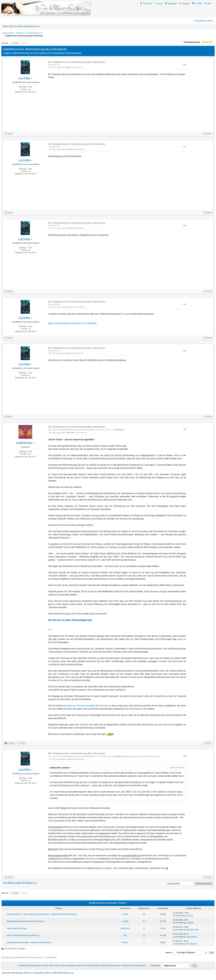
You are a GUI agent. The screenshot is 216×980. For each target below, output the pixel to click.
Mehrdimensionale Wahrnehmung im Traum (25, 921)
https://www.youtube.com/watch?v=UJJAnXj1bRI (72, 323)
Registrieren (34, 26)
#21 (185, 430)
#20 (185, 351)
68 (144, 914)
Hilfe (208, 4)
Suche (159, 4)
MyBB (47, 973)
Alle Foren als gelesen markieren (70, 966)
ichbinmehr (24, 443)
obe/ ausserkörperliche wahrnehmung (23, 935)
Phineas (125, 942)
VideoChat (146, 4)
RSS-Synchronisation (111, 966)
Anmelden (19, 26)
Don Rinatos (192, 944)
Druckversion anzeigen (15, 948)
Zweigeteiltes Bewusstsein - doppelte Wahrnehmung (29, 942)
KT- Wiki (197, 4)
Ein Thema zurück (13, 883)
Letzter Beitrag (179, 916)
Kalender (184, 4)
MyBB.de (28, 973)
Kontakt (22, 966)
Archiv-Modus (93, 966)
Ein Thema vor (29, 883)
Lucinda (24, 78)
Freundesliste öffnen (204, 21)
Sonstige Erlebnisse (32, 33)
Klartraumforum (9, 33)
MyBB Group (68, 973)
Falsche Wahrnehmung (17, 928)
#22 (185, 756)
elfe (125, 935)
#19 (185, 304)
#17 (185, 147)
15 (144, 935)
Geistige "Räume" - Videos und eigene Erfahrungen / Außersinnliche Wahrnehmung (42, 914)
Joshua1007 (192, 937)
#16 (185, 65)
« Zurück (15, 43)
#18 (185, 226)
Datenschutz (140, 966)
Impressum (127, 966)
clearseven (125, 928)
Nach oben (48, 966)
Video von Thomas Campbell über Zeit (85, 706)
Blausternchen (193, 930)
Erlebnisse (20, 33)
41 (144, 921)
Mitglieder (171, 4)
